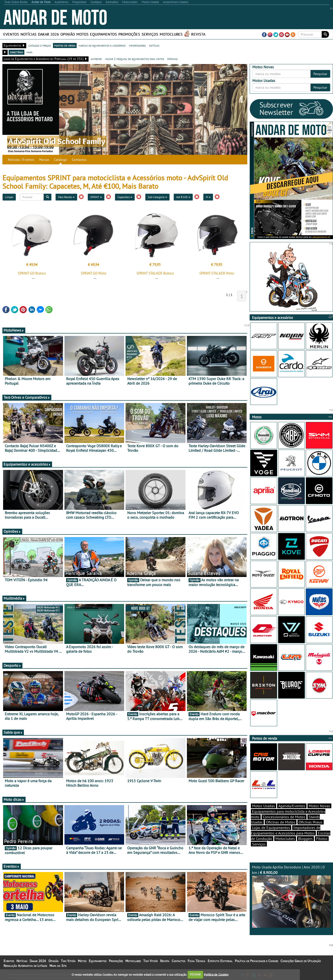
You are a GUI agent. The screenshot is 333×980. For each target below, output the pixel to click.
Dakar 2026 (48, 34)
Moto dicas (14, 799)
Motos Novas (319, 806)
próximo (172, 59)
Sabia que (13, 732)
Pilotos (322, 839)
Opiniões (12, 531)
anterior (96, 59)
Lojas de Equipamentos (271, 828)
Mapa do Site (58, 966)
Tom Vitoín (68, 961)
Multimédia (14, 598)
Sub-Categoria (157, 197)
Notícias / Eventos (21, 160)
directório (16, 52)
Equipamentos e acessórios (27, 464)
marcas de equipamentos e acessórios (102, 45)
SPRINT (96, 197)
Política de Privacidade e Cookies (256, 961)
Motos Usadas (264, 806)
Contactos (79, 160)
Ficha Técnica (196, 961)
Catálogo (61, 160)
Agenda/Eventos (292, 806)
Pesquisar (320, 74)
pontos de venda (65, 45)
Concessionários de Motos (284, 817)
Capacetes (125, 197)
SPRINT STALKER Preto (217, 273)
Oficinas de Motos (281, 822)
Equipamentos (103, 34)
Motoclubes (171, 34)
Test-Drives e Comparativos (27, 397)
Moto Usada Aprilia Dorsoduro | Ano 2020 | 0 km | (291, 896)
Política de (216, 974)
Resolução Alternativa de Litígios (25, 966)
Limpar (9, 197)
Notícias (29, 34)
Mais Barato (66, 197)
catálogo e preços (40, 45)
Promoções (129, 34)
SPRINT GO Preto (94, 273)
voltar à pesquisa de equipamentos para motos (135, 59)
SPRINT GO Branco (32, 273)
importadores (137, 45)
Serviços (150, 34)
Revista (198, 34)
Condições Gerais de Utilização (301, 961)
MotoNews (14, 330)
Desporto (12, 665)
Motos (82, 34)
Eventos (11, 34)
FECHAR (195, 974)
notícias (154, 45)
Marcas (44, 160)
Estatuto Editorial (220, 961)
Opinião (68, 34)
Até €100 (183, 197)
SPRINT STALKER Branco (155, 273)
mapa (29, 52)
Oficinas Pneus (311, 822)
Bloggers (305, 839)
